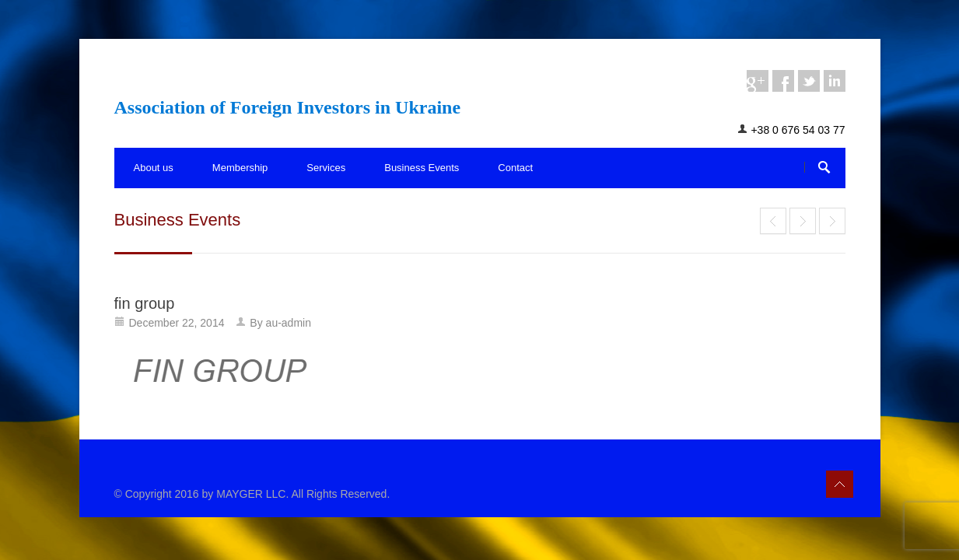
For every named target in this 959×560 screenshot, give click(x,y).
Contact (515, 168)
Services (326, 168)
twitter (809, 81)
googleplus (758, 81)
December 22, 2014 (177, 323)
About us (154, 168)
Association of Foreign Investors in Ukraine (288, 107)
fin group (145, 303)
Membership (240, 168)
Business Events (422, 168)
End (773, 221)
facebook (783, 81)
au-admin (289, 323)
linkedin (835, 81)
